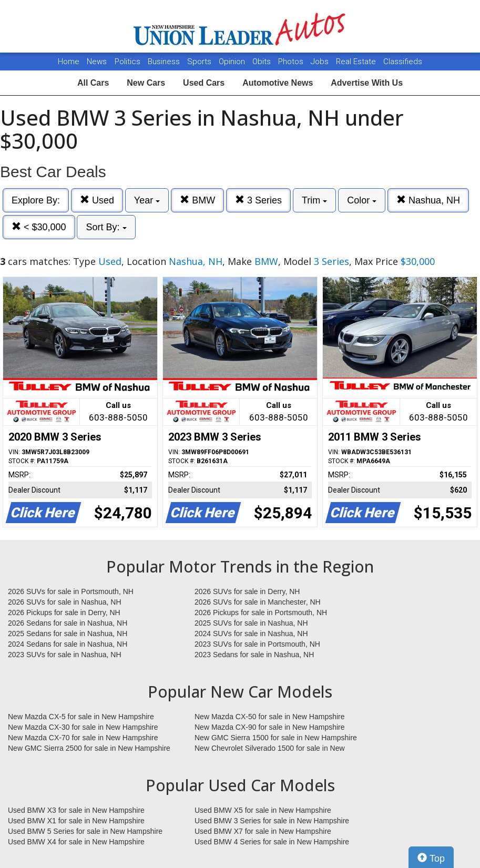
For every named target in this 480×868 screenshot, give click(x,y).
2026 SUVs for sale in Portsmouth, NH (71, 591)
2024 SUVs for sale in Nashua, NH (251, 634)
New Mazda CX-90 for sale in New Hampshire (270, 727)
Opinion (233, 62)
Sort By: (106, 227)
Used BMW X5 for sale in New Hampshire (263, 810)
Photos (292, 62)
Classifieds (403, 62)
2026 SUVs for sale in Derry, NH (247, 591)
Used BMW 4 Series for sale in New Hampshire (272, 842)
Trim (314, 200)
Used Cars (204, 83)
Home (69, 62)
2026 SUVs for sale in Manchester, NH (258, 602)
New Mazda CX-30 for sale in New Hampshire (83, 727)
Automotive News (278, 83)
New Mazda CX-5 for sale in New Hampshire (81, 717)
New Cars (146, 83)
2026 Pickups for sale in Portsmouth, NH (261, 612)
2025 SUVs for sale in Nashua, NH (251, 623)
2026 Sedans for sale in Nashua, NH (68, 623)
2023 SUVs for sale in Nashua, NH (65, 655)
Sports (200, 62)
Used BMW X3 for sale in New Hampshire (76, 810)
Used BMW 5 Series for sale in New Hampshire (85, 831)
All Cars (93, 83)
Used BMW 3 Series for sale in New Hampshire (272, 821)
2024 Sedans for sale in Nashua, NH (68, 644)
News (97, 62)
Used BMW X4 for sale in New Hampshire (76, 842)
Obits (263, 62)
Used (97, 200)
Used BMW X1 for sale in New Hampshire (76, 821)
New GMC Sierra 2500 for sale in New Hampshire (89, 748)
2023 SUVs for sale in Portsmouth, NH (257, 644)
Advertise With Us (367, 83)
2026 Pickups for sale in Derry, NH (64, 612)
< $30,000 (39, 227)
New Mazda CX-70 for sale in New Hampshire (83, 738)
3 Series (258, 200)
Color (362, 200)
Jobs (321, 62)
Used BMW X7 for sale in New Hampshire (263, 831)
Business (165, 62)
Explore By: (36, 200)
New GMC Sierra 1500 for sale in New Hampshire (276, 738)
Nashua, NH (428, 200)
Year (147, 200)
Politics (127, 62)
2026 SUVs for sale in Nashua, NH (65, 602)
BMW (197, 200)
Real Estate (357, 62)
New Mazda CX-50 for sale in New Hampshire (270, 717)
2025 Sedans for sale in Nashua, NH (68, 634)
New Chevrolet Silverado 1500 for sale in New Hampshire (270, 749)
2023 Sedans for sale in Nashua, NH (254, 655)
